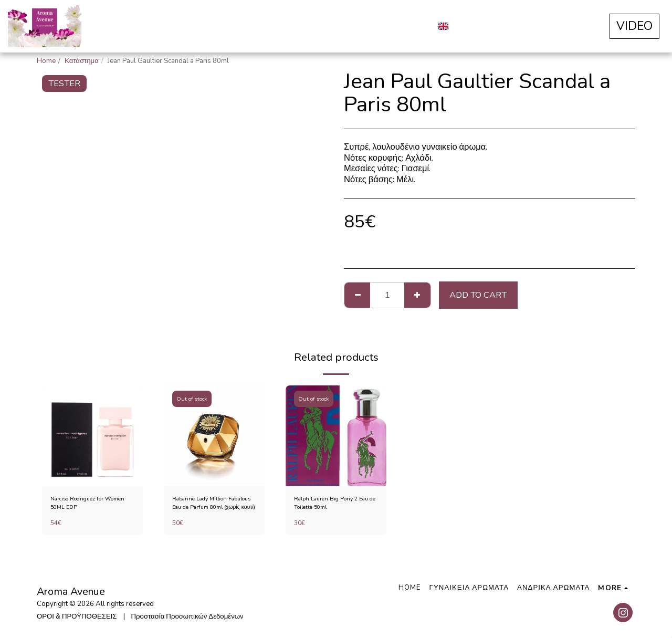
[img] (92, 436)
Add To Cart (478, 295)
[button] (464, 26)
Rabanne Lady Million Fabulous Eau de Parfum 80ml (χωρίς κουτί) (209, 505)
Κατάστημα (82, 61)
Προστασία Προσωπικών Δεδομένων (187, 616)
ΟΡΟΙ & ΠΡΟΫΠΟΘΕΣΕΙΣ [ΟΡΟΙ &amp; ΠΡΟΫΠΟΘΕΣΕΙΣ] (77, 616)
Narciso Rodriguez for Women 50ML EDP (84, 505)
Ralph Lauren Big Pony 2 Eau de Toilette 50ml (332, 505)
